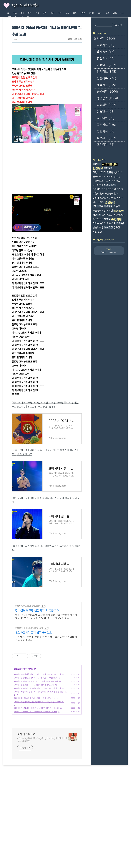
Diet (52, 13)
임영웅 (107, 258)
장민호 (120, 228)
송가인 (103, 262)
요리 (100, 13)
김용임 (117, 245)
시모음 (107, 220)
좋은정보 (106, 164)
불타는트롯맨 (108, 254)
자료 (15, 13)
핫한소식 (106, 97)
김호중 (117, 216)
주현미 (96, 233)
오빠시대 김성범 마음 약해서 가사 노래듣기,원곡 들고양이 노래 (37, 725)
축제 (22, 13)
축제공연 (106, 91)
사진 (122, 13)
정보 (115, 13)
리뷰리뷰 (106, 144)
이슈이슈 (106, 104)
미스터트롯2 (110, 224)
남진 (95, 241)
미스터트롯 (98, 224)
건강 (45, 13)
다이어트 (106, 157)
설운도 (103, 237)
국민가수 (97, 254)
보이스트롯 (98, 245)
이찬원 (110, 262)
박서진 (109, 250)
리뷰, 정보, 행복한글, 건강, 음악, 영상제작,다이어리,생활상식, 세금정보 (42, 791)
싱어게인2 (98, 228)
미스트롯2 (119, 262)
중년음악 (107, 131)
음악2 (92, 13)
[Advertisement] (47, 620)
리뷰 (60, 13)
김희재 (96, 237)
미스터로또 (98, 220)
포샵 (95, 271)
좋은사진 (106, 177)
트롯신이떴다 (111, 233)
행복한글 (106, 124)
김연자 (101, 271)
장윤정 (117, 267)
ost (118, 220)
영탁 (102, 233)
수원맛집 (120, 254)
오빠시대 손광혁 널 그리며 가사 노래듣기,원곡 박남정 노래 (36, 729)
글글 (67, 13)
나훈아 (110, 237)
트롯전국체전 (99, 250)
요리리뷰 (106, 184)
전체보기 (104, 78)
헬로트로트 (98, 258)
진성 (113, 220)
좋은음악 (16, 40)
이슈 (37, 13)
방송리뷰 (106, 117)
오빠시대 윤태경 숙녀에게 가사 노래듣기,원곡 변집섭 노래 (35, 762)
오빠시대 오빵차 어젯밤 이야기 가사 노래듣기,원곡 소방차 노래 (37, 739)
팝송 (107, 13)
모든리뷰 (118, 237)
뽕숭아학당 (98, 267)
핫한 (30, 13)
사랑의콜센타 (110, 203)
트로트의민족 (110, 228)
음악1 (83, 13)
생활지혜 (106, 170)
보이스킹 (108, 267)
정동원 (110, 211)
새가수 (96, 262)
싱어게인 (118, 211)
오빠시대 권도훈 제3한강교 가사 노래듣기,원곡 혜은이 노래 (36, 732)
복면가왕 (116, 258)
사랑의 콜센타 (99, 211)
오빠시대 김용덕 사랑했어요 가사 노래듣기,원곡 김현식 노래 (36, 759)
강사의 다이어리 (25, 5)
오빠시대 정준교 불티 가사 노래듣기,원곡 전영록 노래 (34, 736)
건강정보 (106, 111)
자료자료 (106, 84)
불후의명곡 (98, 216)
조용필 (101, 241)
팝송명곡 (106, 151)
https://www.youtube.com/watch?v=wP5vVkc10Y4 (38, 150)
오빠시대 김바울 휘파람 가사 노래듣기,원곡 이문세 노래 (34, 749)
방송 (75, 13)
